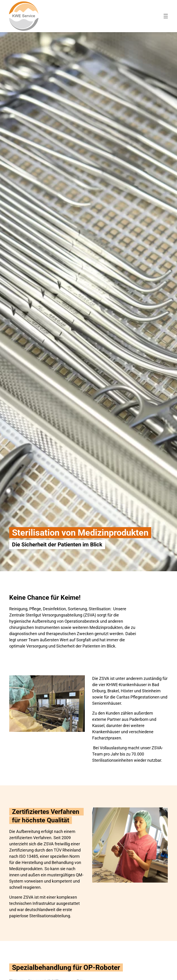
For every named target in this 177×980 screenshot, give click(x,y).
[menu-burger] (166, 16)
